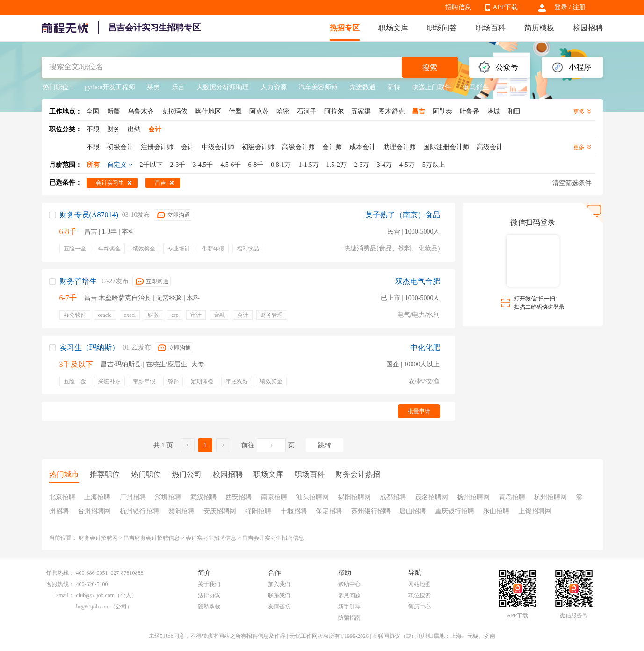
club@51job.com (96, 595)
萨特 (394, 87)
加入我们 (279, 584)
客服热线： (60, 584)
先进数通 (362, 87)
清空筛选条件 (572, 183)
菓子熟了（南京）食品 (403, 215)
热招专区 (345, 28)
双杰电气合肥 (418, 281)
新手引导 (349, 607)
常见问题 (349, 595)
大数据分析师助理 (223, 87)
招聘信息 (458, 7)
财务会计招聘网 (98, 538)
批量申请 (419, 411)
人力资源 (274, 87)
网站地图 (420, 584)
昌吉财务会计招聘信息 (152, 538)
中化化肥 (425, 347)
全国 (93, 111)
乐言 (178, 87)
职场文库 (393, 28)
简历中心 (420, 607)
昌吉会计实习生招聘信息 (273, 538)
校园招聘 (588, 28)
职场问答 (442, 28)
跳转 (325, 445)
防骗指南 (349, 618)
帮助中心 (349, 584)
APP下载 (506, 7)
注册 (579, 7)
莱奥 (153, 87)
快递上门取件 (432, 87)
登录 (561, 7)
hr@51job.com (93, 607)
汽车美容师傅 (318, 87)
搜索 (430, 68)
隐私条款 (209, 607)
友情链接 (279, 607)
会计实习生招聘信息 (211, 538)
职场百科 (491, 28)
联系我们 (279, 595)
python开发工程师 (110, 87)
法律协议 (209, 595)
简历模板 (539, 28)
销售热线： (60, 573)
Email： (65, 595)
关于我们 (209, 584)
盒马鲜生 (476, 87)
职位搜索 (420, 595)
